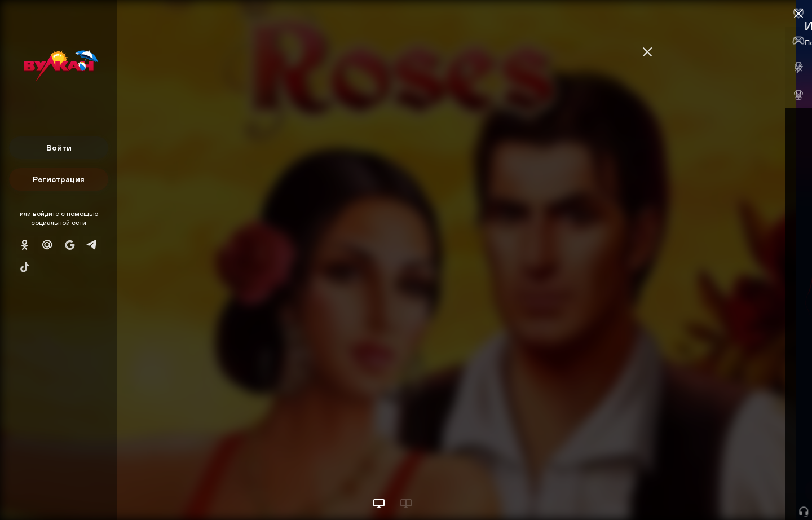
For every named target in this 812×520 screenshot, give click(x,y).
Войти (59, 147)
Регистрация (59, 179)
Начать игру (727, 490)
